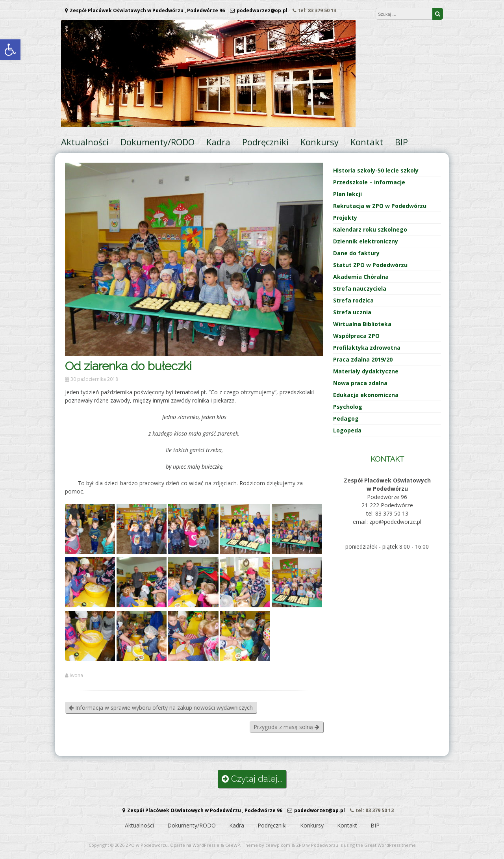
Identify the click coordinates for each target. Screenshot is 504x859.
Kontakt (367, 142)
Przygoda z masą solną (286, 727)
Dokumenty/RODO (157, 142)
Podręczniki (265, 142)
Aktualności (85, 142)
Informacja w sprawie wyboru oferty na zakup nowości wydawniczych (161, 708)
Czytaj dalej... (252, 779)
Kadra (218, 142)
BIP (401, 142)
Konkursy (320, 142)
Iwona (76, 675)
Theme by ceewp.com (266, 845)
